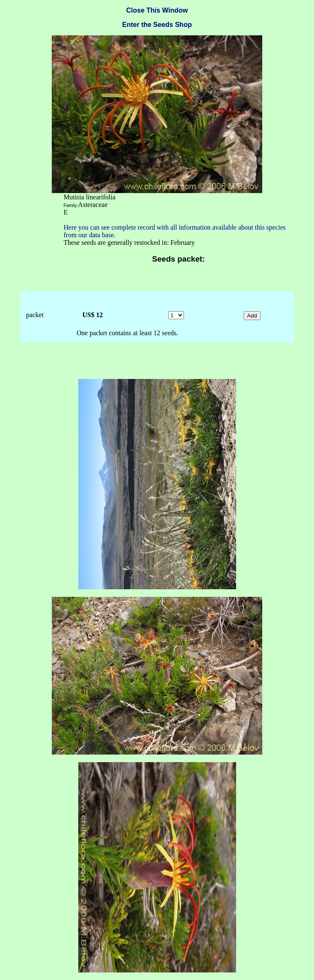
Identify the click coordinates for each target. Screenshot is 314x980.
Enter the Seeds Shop (157, 25)
